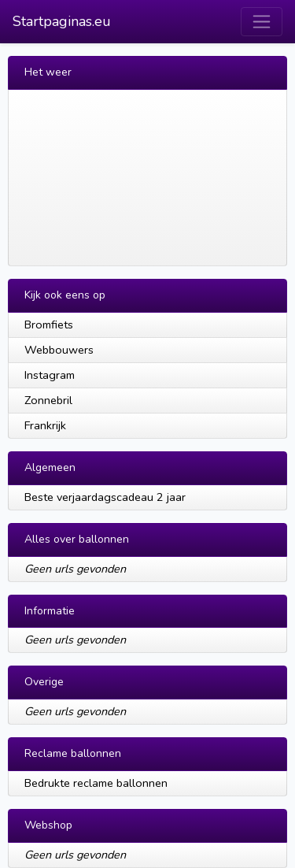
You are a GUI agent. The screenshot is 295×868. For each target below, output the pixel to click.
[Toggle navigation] (262, 22)
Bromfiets (49, 325)
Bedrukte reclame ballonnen (96, 783)
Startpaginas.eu (62, 21)
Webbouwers (59, 350)
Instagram (50, 375)
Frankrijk (45, 425)
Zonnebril (48, 400)
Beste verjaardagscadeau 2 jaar (105, 497)
